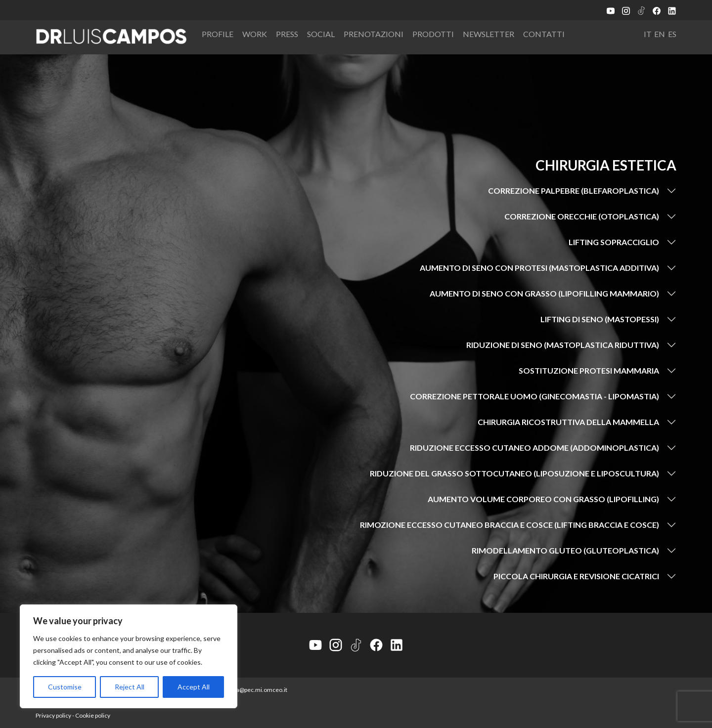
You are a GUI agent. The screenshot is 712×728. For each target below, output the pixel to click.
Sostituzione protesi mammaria (589, 370)
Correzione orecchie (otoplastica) (582, 216)
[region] (129, 656)
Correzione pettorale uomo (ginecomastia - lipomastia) (534, 396)
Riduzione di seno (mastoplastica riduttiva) (563, 345)
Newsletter (489, 34)
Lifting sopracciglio (614, 242)
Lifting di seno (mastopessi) (600, 319)
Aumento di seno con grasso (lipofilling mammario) (544, 293)
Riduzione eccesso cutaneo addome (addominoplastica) (534, 448)
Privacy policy (53, 715)
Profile (218, 34)
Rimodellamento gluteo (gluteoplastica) (565, 550)
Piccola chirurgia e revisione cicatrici (576, 576)
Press (287, 34)
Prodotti (433, 34)
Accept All (194, 687)
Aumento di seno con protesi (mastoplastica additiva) (539, 268)
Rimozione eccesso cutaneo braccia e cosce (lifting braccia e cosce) (510, 525)
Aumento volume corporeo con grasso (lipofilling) (543, 499)
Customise (65, 687)
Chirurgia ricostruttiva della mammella (568, 422)
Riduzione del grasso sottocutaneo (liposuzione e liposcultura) (514, 473)
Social (321, 34)
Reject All (130, 687)
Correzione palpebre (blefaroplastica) (574, 191)
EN (660, 34)
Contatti (544, 34)
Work (255, 34)
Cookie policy (93, 715)
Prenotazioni (374, 34)
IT (647, 34)
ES (672, 34)
